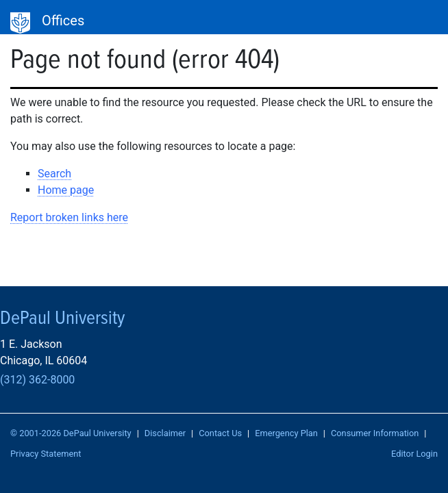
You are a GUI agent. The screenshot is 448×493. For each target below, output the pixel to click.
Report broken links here (69, 217)
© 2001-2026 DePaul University (71, 433)
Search (54, 174)
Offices (63, 21)
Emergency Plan (286, 433)
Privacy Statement (46, 454)
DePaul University (21, 23)
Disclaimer (165, 433)
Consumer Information (375, 433)
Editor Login (414, 454)
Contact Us (220, 433)
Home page (66, 190)
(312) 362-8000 (37, 380)
